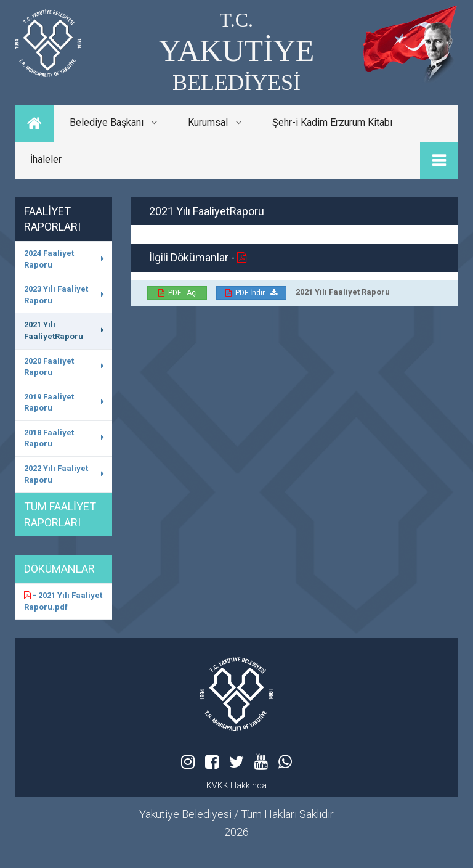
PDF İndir (251, 293)
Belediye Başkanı (113, 122)
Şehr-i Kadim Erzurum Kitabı (332, 122)
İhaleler (46, 159)
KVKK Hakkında (236, 785)
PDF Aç (177, 293)
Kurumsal (215, 122)
